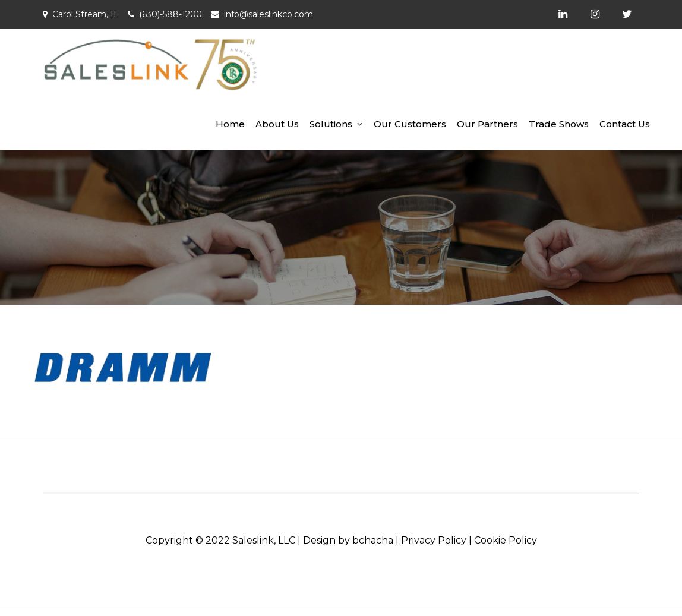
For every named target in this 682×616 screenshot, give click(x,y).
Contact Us (625, 124)
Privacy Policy (434, 540)
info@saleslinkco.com (269, 14)
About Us (277, 124)
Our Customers (410, 124)
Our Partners (487, 124)
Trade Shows (559, 124)
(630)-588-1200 (170, 14)
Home (230, 124)
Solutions (331, 124)
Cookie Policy (506, 540)
